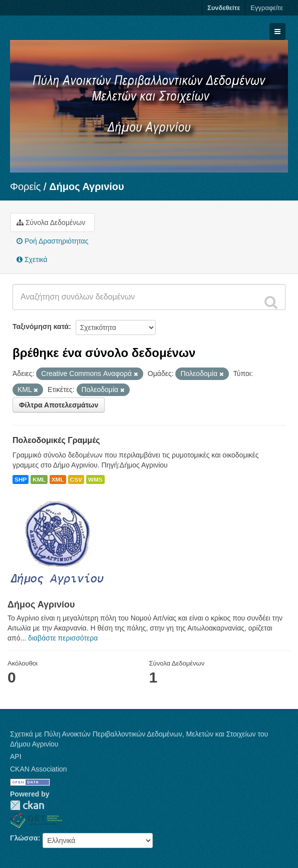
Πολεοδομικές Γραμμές (56, 440)
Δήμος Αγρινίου (87, 186)
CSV (76, 479)
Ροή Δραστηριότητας (52, 241)
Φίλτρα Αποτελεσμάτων (59, 405)
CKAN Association (39, 769)
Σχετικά (32, 259)
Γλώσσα (24, 838)
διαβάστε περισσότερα (63, 638)
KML (39, 479)
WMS (95, 479)
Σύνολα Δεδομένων (51, 222)
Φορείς (25, 186)
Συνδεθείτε (224, 8)
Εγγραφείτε (267, 8)
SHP (21, 479)
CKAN (27, 805)
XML (58, 479)
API (16, 756)
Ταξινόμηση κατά (41, 326)
